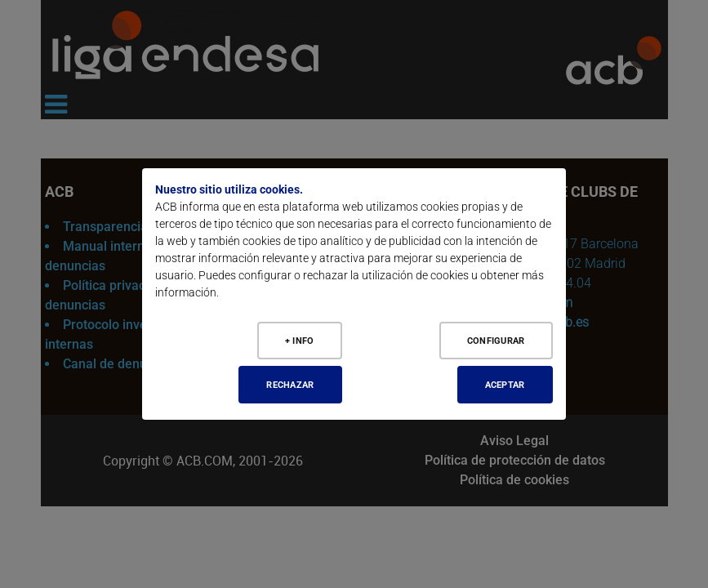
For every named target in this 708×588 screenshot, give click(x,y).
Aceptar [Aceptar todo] (502, 385)
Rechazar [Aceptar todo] (287, 385)
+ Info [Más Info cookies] (298, 340)
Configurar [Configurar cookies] (493, 340)
